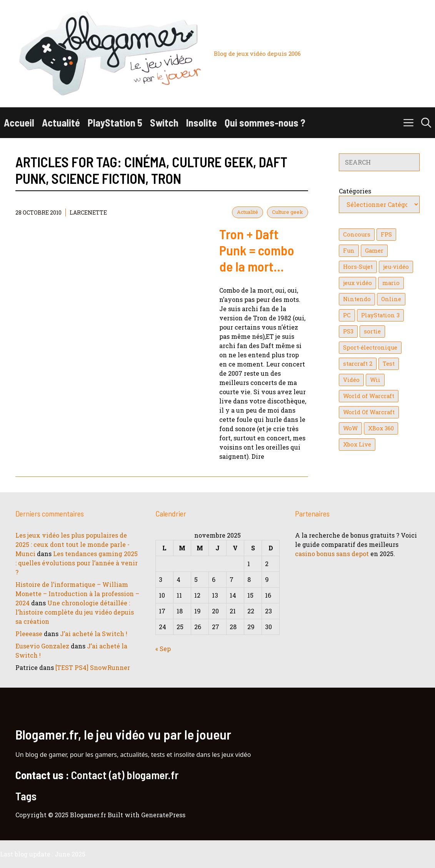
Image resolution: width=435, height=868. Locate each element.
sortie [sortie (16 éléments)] (372, 331)
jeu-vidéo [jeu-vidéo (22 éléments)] (396, 267)
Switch (164, 122)
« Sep (163, 649)
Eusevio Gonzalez (42, 646)
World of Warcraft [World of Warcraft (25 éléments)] (369, 396)
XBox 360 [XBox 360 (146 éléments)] (381, 428)
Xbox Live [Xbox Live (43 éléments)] (357, 444)
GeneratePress (163, 815)
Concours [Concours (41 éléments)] (357, 234)
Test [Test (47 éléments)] (389, 364)
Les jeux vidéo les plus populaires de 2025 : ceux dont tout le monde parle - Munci (72, 544)
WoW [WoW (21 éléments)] (350, 428)
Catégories (355, 191)
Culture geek (287, 212)
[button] (426, 123)
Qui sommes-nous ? (265, 122)
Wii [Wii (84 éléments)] (375, 380)
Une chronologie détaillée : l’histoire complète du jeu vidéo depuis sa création (75, 612)
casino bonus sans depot (332, 554)
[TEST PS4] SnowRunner (93, 667)
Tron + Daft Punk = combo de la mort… (257, 250)
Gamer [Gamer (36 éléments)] (374, 251)
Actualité (61, 122)
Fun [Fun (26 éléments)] (349, 251)
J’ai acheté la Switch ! (94, 634)
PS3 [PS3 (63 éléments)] (348, 331)
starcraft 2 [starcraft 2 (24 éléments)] (358, 364)
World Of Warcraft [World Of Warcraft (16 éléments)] (369, 412)
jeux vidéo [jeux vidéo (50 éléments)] (357, 283)
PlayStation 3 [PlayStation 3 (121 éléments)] (380, 315)
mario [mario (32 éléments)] (391, 283)
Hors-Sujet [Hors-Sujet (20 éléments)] (358, 267)
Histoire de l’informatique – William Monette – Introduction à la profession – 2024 (77, 594)
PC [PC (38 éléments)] (347, 315)
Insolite (202, 122)
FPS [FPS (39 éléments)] (386, 234)
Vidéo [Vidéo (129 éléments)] (351, 380)
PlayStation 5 (115, 122)
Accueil (19, 122)
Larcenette (88, 212)
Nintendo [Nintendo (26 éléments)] (357, 299)
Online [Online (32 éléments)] (391, 299)
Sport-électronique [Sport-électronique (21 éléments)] (370, 347)
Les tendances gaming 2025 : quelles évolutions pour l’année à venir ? (77, 563)
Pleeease (29, 634)
